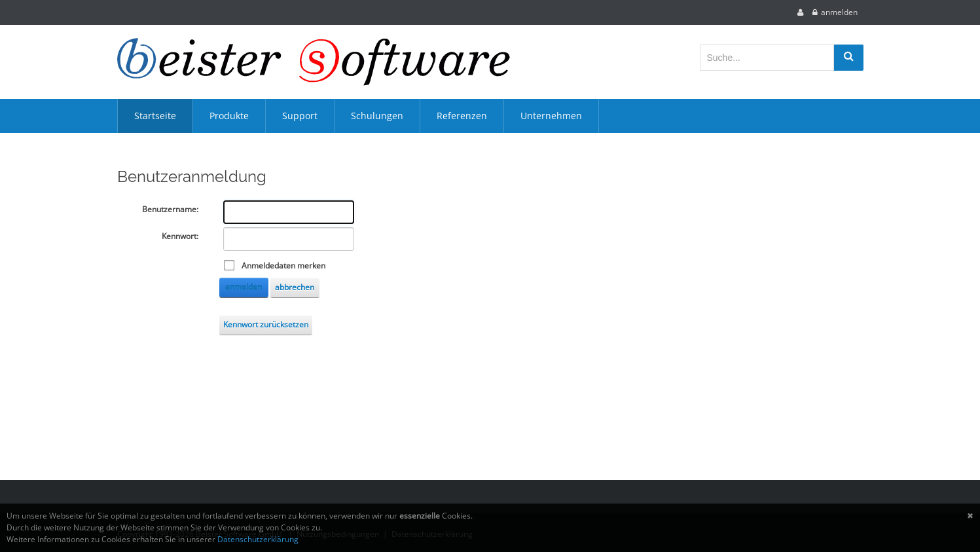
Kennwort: (180, 236)
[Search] (767, 58)
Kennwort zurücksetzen (266, 324)
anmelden (839, 12)
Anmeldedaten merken (283, 266)
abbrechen (295, 287)
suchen (849, 58)
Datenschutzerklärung (258, 539)
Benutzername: (170, 209)
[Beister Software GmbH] (314, 62)
